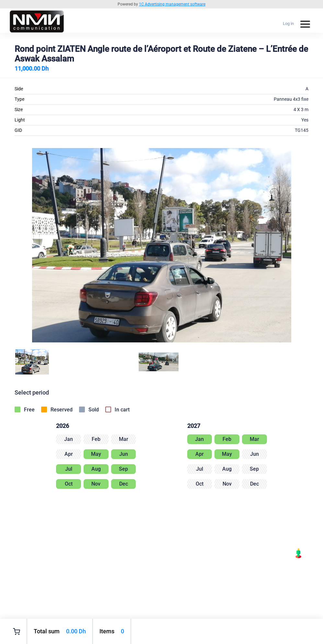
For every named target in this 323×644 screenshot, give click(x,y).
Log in (288, 23)
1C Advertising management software (172, 4)
